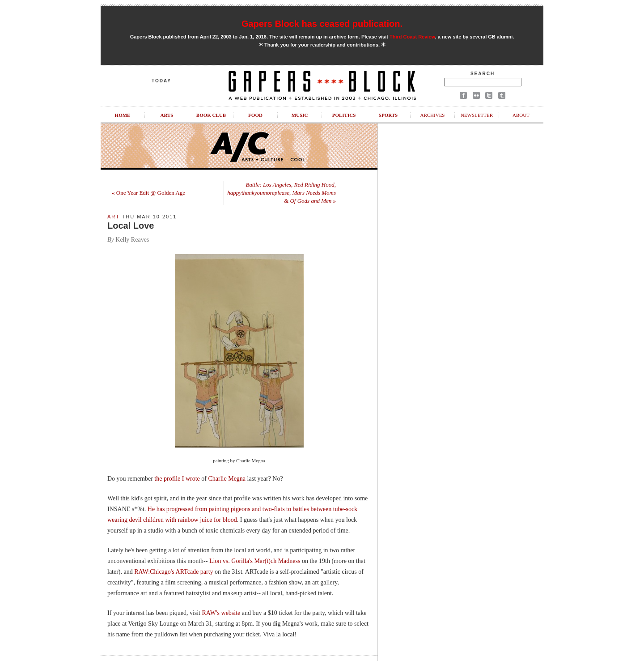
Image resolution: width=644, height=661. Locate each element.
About (521, 115)
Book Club (211, 115)
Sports (388, 115)
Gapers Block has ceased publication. (322, 24)
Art (114, 217)
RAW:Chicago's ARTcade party (174, 572)
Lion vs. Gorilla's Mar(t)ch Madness (255, 561)
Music (300, 115)
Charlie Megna (227, 479)
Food (255, 115)
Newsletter (477, 115)
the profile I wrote (177, 479)
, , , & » (282, 193)
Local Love (131, 226)
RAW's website (221, 613)
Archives (432, 115)
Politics (344, 115)
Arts (167, 115)
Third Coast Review (412, 37)
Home (123, 115)
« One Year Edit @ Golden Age (148, 193)
